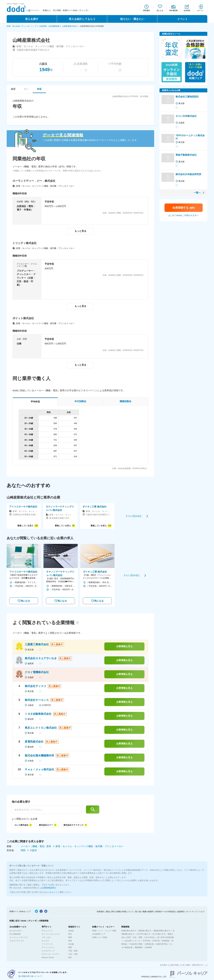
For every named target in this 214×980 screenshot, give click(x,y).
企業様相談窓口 (49, 888)
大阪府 (33, 850)
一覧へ (197, 193)
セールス (45, 941)
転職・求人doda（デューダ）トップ (22, 26)
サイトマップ (192, 912)
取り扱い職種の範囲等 (144, 912)
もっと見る (80, 231)
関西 (23, 850)
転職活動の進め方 (129, 931)
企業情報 (148, 947)
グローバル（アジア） (51, 954)
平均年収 (146, 941)
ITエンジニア (47, 931)
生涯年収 (156, 941)
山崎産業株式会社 (70, 26)
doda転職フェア (99, 934)
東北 (70, 934)
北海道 (71, 931)
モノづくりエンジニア (51, 934)
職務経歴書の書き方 (162, 931)
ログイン (200, 10)
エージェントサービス (19, 937)
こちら (50, 892)
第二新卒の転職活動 (166, 937)
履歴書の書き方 (145, 931)
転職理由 (166, 941)
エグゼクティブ (48, 951)
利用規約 (100, 912)
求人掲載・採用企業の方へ (194, 965)
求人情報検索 (15, 934)
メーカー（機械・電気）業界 (36, 846)
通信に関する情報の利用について (120, 912)
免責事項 (181, 912)
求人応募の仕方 (159, 934)
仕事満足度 (149, 944)
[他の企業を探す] (47, 810)
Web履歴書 (173, 10)
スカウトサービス (17, 941)
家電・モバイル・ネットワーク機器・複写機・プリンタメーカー (89, 846)
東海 (70, 941)
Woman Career (48, 957)
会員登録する (184, 208)
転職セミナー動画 (100, 937)
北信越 (71, 944)
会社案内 (164, 965)
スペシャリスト (48, 947)
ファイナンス (47, 944)
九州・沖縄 (73, 954)
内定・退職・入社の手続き (144, 937)
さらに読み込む (134, 516)
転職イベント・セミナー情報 (104, 931)
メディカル (46, 937)
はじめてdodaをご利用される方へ (183, 215)
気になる (160, 10)
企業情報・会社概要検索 (49, 26)
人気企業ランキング (132, 941)
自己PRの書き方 (143, 934)
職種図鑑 (138, 947)
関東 (70, 937)
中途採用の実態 (136, 944)
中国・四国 (73, 951)
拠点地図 (175, 965)
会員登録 (187, 10)
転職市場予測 (162, 944)
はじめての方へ (16, 931)
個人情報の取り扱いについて (30, 976)
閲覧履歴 (146, 10)
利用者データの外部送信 (165, 912)
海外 (70, 957)
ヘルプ (202, 912)
